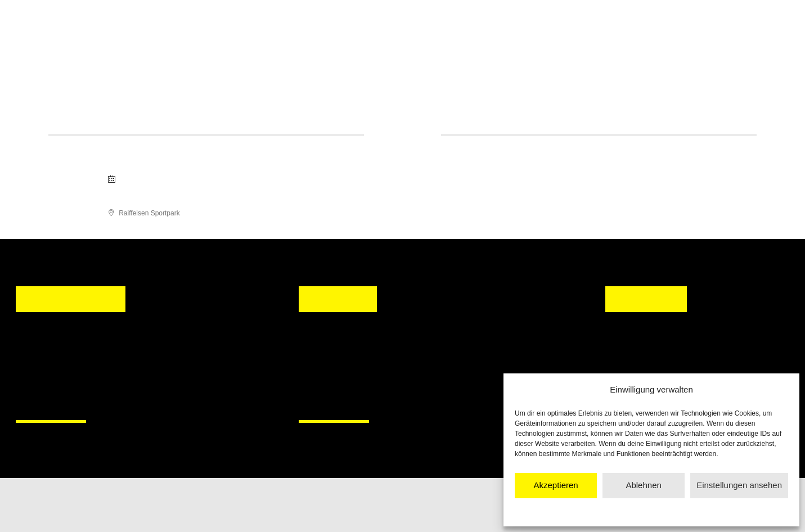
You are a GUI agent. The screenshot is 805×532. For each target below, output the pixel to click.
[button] (318, 365)
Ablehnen (643, 485)
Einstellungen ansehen (739, 485)
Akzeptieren (556, 485)
